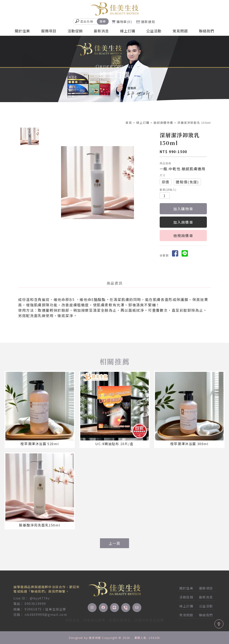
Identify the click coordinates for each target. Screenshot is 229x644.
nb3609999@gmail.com (46, 615)
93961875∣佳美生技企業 (45, 609)
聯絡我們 (207, 31)
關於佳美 (22, 31)
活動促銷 (75, 31)
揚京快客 (95, 638)
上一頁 (115, 543)
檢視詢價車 (183, 236)
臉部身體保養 (163, 123)
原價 (166, 182)
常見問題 (180, 31)
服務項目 (49, 31)
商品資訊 (114, 283)
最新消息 (101, 31)
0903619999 (35, 604)
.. (132, 638)
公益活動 (154, 31)
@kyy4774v (40, 598)
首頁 (129, 123)
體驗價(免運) (187, 182)
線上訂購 (128, 31)
